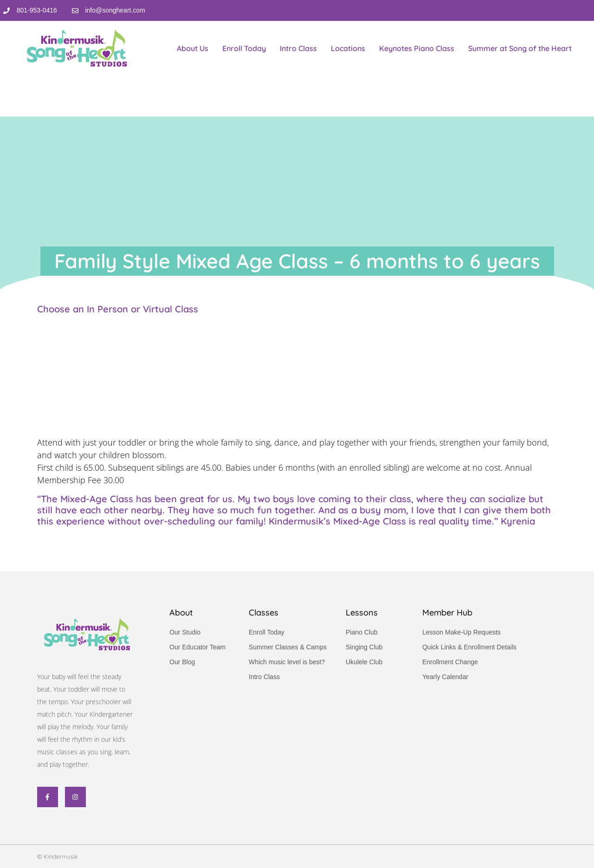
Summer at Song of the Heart (520, 48)
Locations (348, 48)
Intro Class (298, 48)
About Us (193, 48)
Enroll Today (244, 48)
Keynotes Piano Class (417, 48)
